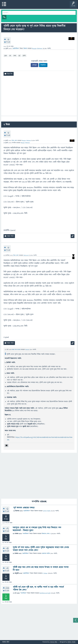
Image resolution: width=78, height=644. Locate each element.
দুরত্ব (6, 56)
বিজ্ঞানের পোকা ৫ (46, 534)
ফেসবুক (34, 65)
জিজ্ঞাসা (26, 48)
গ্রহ (10, 56)
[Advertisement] (39, 97)
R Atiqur (45, 573)
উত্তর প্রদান (14, 140)
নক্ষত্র (15, 56)
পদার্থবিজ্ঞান (26, 534)
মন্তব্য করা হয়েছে (16, 350)
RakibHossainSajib (45, 593)
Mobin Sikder (72, 642)
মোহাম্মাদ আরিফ (46, 553)
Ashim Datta (47, 511)
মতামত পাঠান (6, 642)
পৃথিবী (24, 56)
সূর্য (19, 56)
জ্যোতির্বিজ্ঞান (16, 48)
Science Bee (54, 642)
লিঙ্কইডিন (43, 65)
